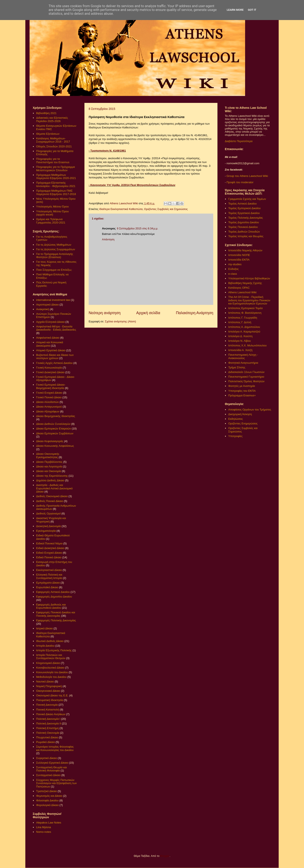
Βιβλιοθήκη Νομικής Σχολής (245, 283)
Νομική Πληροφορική (49, 686)
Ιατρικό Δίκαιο (44, 628)
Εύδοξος (233, 269)
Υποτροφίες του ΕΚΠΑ (242, 391)
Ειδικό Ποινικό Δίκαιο (49, 557)
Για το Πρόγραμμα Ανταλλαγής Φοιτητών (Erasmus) (55, 256)
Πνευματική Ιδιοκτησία (50, 700)
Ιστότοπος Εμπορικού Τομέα (245, 308)
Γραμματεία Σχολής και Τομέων (247, 199)
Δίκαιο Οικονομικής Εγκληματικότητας (48, 456)
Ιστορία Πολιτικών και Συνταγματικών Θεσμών (51, 657)
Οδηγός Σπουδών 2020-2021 (54, 146)
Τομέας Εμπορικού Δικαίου (244, 208)
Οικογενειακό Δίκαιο (48, 691)
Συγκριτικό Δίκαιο (46, 758)
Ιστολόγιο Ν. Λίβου (240, 341)
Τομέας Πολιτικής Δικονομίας (246, 218)
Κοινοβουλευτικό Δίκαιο (50, 668)
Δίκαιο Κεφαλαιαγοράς (50, 441)
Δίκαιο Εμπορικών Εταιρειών (54, 429)
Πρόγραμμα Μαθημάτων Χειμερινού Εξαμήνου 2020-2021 (56, 177)
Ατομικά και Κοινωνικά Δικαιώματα (50, 344)
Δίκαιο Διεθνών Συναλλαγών (53, 424)
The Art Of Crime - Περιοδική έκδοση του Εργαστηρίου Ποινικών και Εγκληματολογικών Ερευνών (249, 300)
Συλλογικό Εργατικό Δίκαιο (52, 763)
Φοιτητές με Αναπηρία (242, 386)
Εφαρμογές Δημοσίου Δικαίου (54, 597)
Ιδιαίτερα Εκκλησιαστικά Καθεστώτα (121, 209)
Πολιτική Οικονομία (48, 733)
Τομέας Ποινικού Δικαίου (243, 227)
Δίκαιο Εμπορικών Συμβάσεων (55, 433)
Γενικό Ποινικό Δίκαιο (49, 397)
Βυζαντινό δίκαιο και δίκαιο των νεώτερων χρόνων (55, 357)
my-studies (235, 264)
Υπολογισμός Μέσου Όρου (52, 207)
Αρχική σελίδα (148, 313)
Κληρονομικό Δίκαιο (48, 663)
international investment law (53, 300)
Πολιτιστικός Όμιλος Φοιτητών (246, 381)
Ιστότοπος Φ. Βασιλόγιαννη (245, 313)
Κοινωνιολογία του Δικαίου (52, 672)
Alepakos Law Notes (49, 823)
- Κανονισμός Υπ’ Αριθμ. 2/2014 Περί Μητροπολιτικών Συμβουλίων (132, 185)
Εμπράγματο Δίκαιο (48, 583)
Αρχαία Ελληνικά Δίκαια (50, 322)
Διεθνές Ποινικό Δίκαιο (50, 501)
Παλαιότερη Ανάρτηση (195, 313)
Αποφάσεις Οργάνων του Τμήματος (250, 410)
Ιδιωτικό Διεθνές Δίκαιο (50, 641)
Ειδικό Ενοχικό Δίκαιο (49, 553)
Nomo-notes (44, 832)
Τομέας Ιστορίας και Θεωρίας (246, 236)
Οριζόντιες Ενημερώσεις (243, 423)
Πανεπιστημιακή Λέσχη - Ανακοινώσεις (243, 356)
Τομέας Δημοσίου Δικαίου (244, 222)
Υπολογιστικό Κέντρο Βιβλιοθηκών (249, 278)
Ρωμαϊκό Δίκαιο (45, 742)
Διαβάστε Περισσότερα (239, 141)
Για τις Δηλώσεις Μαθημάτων (54, 245)
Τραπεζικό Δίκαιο (46, 791)
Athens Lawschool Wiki (242, 292)
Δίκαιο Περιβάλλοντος (49, 462)
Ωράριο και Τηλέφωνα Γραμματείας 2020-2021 (51, 221)
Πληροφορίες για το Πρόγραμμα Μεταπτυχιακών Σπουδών (56, 169)
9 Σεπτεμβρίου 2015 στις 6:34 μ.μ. (138, 228)
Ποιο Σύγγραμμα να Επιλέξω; (54, 270)
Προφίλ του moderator (240, 182)
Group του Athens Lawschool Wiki (247, 176)
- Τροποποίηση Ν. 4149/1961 (107, 151)
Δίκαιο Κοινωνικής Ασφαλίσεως (55, 446)
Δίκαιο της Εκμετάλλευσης (52, 476)
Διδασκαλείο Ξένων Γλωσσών (246, 372)
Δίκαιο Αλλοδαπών (47, 402)
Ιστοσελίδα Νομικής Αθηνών (245, 250)
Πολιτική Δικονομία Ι (48, 719)
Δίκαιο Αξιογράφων (48, 411)
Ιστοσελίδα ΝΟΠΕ (239, 255)
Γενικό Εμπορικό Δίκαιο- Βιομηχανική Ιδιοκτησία (51, 386)
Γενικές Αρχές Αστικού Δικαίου (54, 363)
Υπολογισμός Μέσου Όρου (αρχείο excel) (52, 213)
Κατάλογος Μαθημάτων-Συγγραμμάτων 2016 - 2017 (53, 140)
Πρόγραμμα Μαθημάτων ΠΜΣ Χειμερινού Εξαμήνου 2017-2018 (56, 192)
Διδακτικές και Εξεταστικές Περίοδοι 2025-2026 (52, 119)
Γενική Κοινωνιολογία (49, 368)
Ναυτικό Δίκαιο (45, 682)
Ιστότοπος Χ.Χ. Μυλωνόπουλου (247, 345)
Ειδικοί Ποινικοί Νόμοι (49, 543)
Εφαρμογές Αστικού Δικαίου (53, 592)
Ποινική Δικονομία (47, 705)
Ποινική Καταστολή (47, 710)
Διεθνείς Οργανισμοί (48, 513)
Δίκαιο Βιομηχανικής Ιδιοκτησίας (56, 416)
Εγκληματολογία (46, 531)
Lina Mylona (43, 827)
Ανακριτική (43, 309)
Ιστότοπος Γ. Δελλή (240, 322)
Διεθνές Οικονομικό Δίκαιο (52, 496)
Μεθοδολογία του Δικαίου (51, 677)
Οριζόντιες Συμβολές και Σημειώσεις (166, 209)
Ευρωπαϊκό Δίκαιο (47, 587)
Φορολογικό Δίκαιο (47, 805)
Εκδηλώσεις (235, 419)
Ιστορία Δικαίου (45, 646)
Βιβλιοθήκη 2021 (46, 113)
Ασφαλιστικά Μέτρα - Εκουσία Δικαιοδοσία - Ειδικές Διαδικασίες (56, 328)
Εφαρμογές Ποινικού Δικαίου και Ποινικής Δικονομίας (56, 614)
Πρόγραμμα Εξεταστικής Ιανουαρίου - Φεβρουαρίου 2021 (56, 184)
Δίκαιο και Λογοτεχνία (49, 466)
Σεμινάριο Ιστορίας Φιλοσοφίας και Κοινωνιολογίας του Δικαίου (55, 748)
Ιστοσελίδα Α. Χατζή (240, 350)
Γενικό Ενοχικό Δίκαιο (49, 393)
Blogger (165, 856)
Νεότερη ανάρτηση (105, 313)
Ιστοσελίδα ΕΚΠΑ (239, 260)
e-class (233, 274)
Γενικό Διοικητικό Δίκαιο (50, 372)
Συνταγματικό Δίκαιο (48, 775)
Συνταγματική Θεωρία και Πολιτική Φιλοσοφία (51, 769)
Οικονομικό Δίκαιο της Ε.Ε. (52, 695)
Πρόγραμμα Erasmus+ (242, 395)
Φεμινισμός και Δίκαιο (49, 796)
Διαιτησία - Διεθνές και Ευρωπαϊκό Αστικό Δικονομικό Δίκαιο (54, 488)
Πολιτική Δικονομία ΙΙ (49, 723)
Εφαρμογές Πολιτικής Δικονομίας (56, 620)
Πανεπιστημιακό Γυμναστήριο (246, 377)
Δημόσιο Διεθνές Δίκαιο (50, 480)
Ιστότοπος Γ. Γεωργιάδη (243, 318)
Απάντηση (108, 239)
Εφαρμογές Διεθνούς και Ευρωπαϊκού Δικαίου (51, 606)
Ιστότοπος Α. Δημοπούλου (244, 327)
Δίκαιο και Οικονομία (49, 471)
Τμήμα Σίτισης (237, 367)
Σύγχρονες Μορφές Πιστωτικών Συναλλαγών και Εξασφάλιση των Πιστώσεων (56, 783)
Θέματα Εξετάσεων (48, 134)
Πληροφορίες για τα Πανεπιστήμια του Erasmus (53, 161)
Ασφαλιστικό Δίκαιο (48, 338)
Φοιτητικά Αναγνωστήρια (243, 363)
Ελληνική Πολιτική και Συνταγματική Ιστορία (49, 576)
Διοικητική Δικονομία (48, 526)
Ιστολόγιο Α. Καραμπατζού (244, 332)
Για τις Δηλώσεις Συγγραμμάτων (56, 249)
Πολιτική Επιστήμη (47, 728)
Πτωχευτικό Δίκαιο (47, 737)
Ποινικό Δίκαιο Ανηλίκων (51, 714)
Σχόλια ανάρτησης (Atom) (120, 321)
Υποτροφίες (235, 436)
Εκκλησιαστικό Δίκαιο (49, 570)
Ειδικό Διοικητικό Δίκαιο (50, 548)
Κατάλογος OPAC (239, 288)
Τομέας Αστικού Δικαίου (242, 204)
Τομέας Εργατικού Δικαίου (244, 213)
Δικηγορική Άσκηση (240, 414)
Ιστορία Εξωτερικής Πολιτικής (54, 650)
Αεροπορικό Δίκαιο (47, 305)
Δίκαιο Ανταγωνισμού (49, 407)
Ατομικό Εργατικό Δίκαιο (51, 350)
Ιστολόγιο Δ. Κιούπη (240, 336)
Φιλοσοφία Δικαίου (47, 800)
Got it (252, 10)
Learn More (235, 10)
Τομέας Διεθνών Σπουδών (244, 232)
